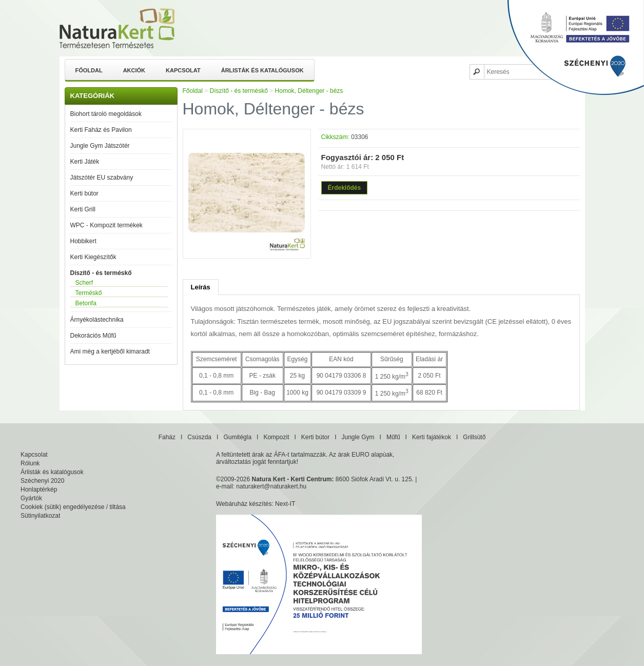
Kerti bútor (84, 193)
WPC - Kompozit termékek (106, 225)
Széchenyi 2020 (42, 481)
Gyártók (31, 498)
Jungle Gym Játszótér (100, 146)
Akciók (134, 70)
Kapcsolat (183, 70)
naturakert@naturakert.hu (271, 486)
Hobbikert (83, 241)
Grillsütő (474, 437)
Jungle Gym (358, 437)
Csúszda (199, 437)
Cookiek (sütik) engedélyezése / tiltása (73, 507)
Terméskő (89, 293)
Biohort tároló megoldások (106, 114)
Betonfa (86, 303)
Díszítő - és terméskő (101, 273)
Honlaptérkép (39, 489)
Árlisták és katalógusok (262, 70)
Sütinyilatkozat (40, 516)
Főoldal (89, 70)
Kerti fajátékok (432, 437)
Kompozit (276, 437)
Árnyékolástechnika (97, 320)
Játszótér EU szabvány (102, 178)
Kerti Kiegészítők (93, 257)
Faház (167, 437)
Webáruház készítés (244, 504)
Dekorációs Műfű (93, 336)
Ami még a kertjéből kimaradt (110, 351)
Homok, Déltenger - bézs (309, 91)
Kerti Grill (83, 209)
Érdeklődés (345, 188)
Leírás (201, 287)
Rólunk (30, 463)
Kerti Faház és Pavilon (101, 130)
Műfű (393, 437)
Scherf (84, 283)
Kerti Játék (85, 162)
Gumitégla (237, 437)
